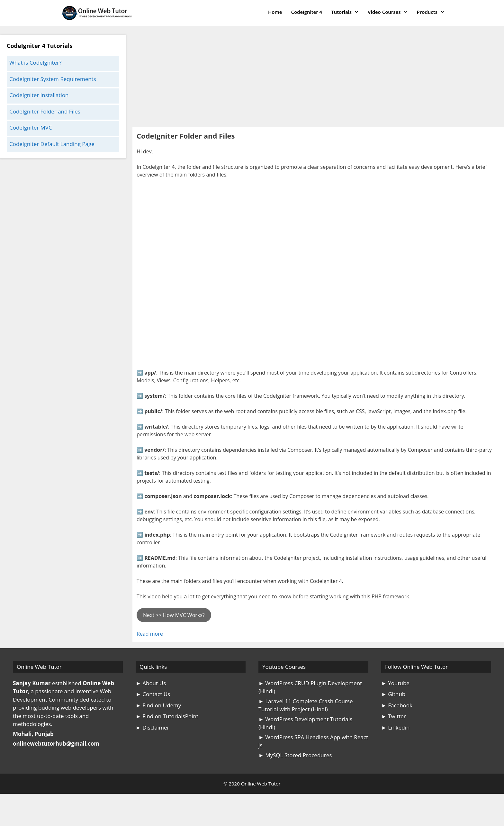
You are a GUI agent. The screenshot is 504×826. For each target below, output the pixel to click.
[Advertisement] (318, 80)
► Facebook (397, 705)
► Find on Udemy (158, 705)
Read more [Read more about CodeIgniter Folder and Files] (150, 634)
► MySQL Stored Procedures (295, 755)
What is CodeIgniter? (35, 63)
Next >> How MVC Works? (174, 615)
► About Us (151, 683)
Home (275, 12)
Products (433, 12)
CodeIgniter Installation (39, 95)
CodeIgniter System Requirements (53, 79)
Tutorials (347, 12)
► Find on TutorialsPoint (167, 716)
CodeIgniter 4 (306, 12)
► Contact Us (153, 694)
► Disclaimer (152, 727)
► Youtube (395, 683)
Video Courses (390, 12)
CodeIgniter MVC (31, 127)
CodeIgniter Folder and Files (45, 111)
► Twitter (394, 716)
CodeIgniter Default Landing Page (52, 144)
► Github (393, 694)
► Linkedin (395, 727)
